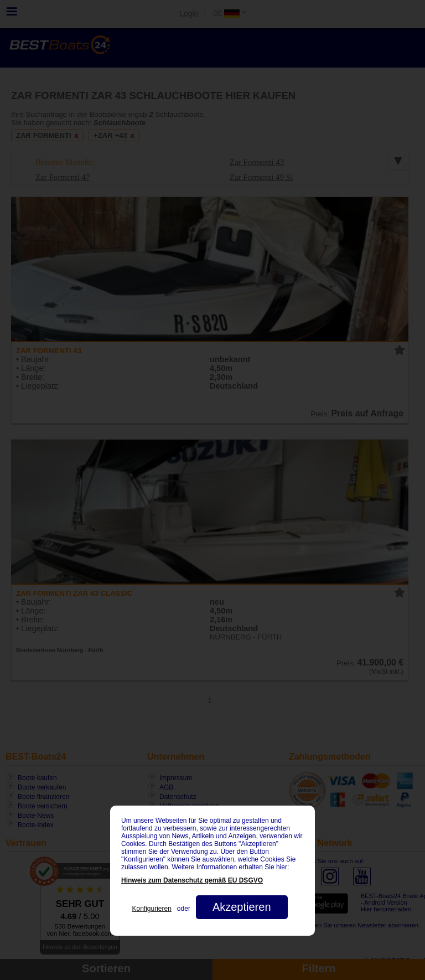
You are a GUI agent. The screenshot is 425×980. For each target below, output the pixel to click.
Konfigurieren (151, 909)
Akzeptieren (242, 907)
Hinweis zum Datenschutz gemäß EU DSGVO (192, 880)
